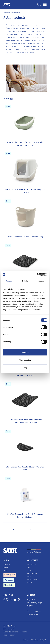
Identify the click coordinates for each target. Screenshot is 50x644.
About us (7, 565)
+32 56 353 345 (34, 611)
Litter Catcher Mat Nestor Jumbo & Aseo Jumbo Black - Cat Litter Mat (25, 421)
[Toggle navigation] (44, 4)
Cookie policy (9, 635)
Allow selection (25, 360)
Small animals (32, 574)
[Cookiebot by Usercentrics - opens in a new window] (37, 274)
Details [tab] (25, 281)
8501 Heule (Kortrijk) (35, 603)
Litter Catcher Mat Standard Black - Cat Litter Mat (25, 469)
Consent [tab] (9, 281)
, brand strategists (34, 640)
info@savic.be (32, 614)
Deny (25, 368)
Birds (29, 576)
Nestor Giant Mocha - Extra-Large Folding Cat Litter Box (25, 191)
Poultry (29, 582)
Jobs (5, 570)
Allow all (25, 352)
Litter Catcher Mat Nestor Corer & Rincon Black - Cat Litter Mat (25, 374)
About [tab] (41, 281)
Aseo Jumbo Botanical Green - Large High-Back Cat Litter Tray (25, 144)
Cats (29, 567)
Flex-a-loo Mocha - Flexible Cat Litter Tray (25, 237)
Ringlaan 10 (31, 600)
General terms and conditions (15, 632)
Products (7, 12)
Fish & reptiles (32, 579)
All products (31, 565)
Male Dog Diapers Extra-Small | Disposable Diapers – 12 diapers (25, 516)
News (6, 567)
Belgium (30, 606)
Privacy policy (9, 629)
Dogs (29, 570)
